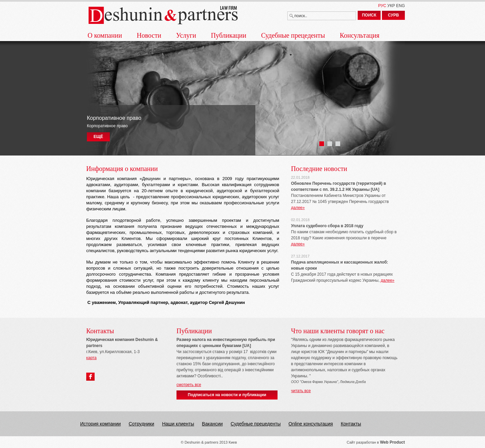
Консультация (360, 35)
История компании (101, 424)
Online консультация (311, 424)
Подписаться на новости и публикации (227, 395)
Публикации (229, 35)
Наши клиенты (178, 424)
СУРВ (394, 15)
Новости (149, 35)
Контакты (351, 424)
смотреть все (189, 385)
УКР (391, 6)
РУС (382, 6)
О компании (105, 35)
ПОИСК (369, 15)
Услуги (186, 35)
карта (91, 358)
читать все (301, 391)
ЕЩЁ (98, 137)
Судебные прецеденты (293, 35)
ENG (400, 6)
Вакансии (213, 424)
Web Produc (392, 442)
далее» (298, 208)
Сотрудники (141, 424)
